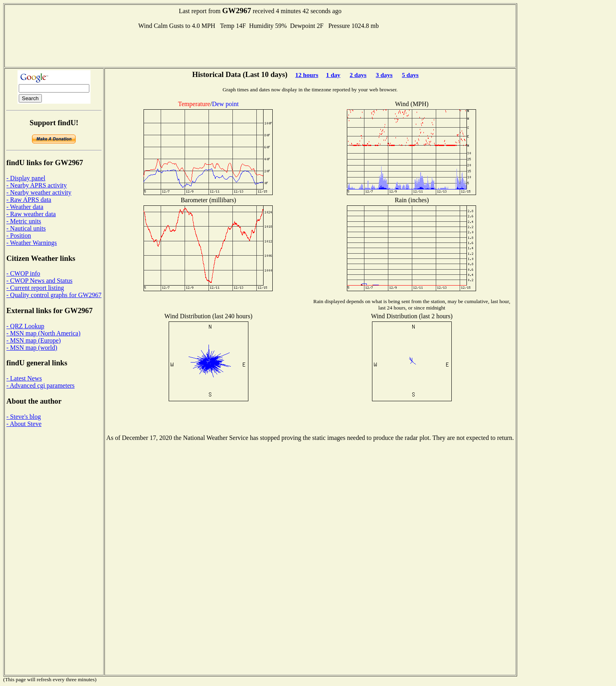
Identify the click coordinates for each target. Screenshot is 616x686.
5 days (410, 75)
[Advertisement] (260, 47)
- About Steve (24, 424)
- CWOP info (23, 273)
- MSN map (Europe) (33, 340)
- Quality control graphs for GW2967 (54, 295)
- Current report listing (35, 288)
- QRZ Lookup (25, 326)
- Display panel (26, 178)
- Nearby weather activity (39, 192)
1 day (333, 75)
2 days (358, 75)
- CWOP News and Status (39, 281)
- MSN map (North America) (43, 333)
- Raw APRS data (29, 200)
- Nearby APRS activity (37, 185)
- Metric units (24, 221)
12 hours (307, 75)
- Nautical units (26, 228)
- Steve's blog (24, 417)
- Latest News (24, 378)
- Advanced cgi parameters (40, 385)
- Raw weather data (31, 214)
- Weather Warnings (32, 243)
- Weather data (25, 207)
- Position (19, 236)
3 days (384, 75)
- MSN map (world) (32, 348)
